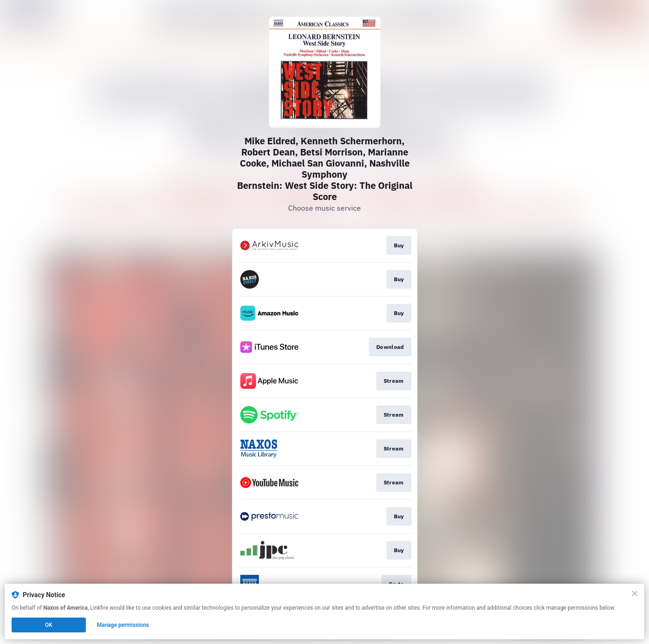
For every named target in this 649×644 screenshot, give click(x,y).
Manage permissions (123, 625)
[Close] (635, 593)
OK (49, 625)
